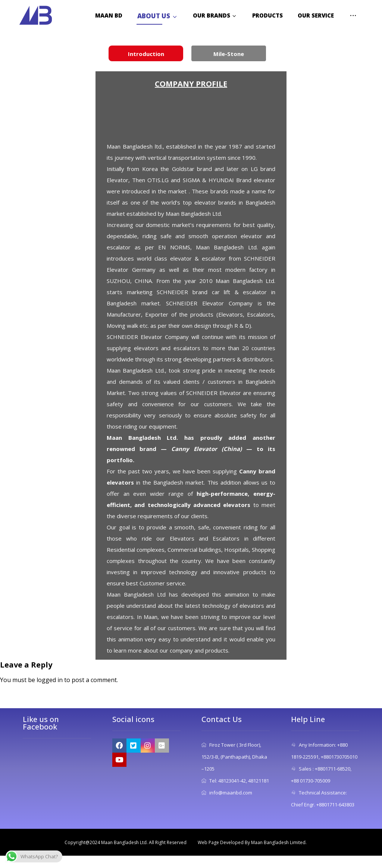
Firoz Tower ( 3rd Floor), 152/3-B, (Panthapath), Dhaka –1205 (234, 757)
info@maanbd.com (227, 793)
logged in (50, 680)
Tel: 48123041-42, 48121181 (235, 781)
